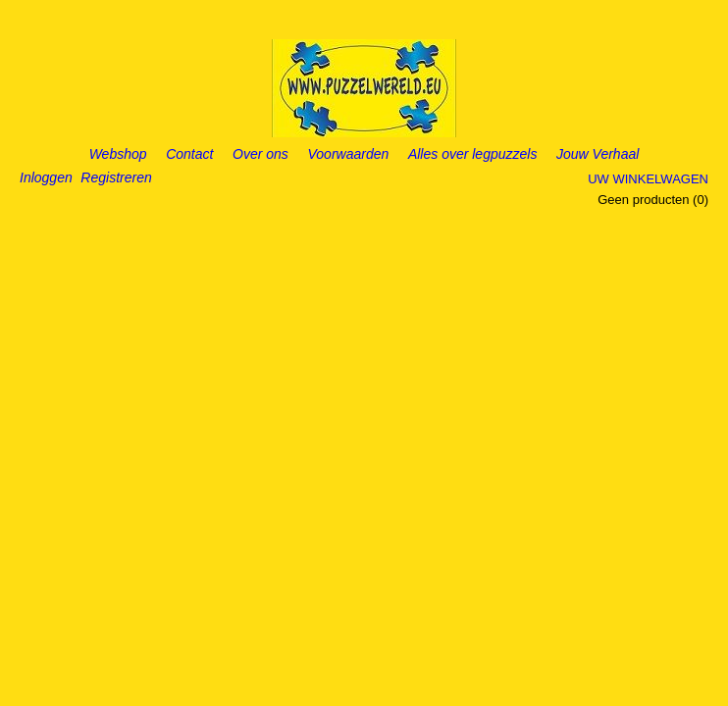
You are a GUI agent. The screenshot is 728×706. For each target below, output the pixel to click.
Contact (189, 154)
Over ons (260, 154)
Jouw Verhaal (598, 154)
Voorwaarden (349, 154)
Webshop (118, 154)
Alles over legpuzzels (473, 154)
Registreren (116, 177)
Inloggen (46, 177)
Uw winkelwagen (648, 179)
